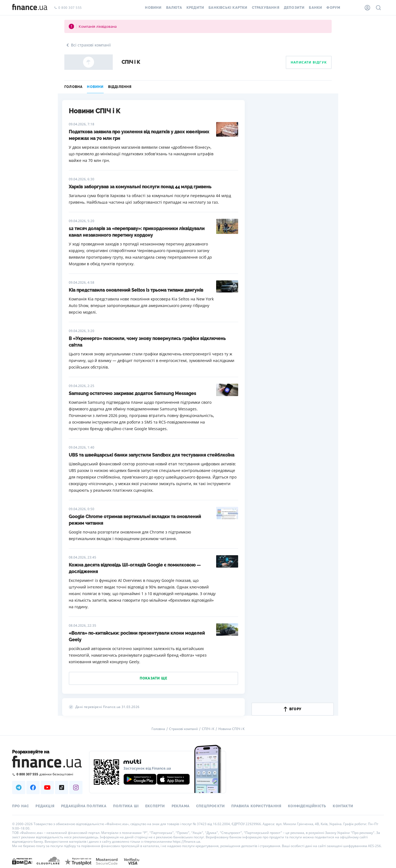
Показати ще (153, 678)
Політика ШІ (126, 806)
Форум (333, 8)
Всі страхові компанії (88, 45)
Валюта (174, 8)
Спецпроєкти (210, 806)
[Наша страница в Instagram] (76, 787)
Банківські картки (228, 8)
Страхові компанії (183, 729)
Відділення (120, 87)
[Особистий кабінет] (367, 8)
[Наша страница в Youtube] (47, 787)
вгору (293, 709)
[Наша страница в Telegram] (19, 787)
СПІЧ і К (208, 729)
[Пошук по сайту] (378, 8)
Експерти (155, 806)
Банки (315, 8)
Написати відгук (309, 62)
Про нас (20, 806)
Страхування (266, 8)
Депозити (294, 8)
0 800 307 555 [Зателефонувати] (68, 8)
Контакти (343, 806)
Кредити (195, 8)
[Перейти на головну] (30, 8)
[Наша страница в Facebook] (33, 787)
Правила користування (256, 806)
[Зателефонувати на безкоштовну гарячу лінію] (47, 774)
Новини (153, 8)
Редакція (45, 806)
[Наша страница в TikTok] (62, 787)
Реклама (181, 806)
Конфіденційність (307, 806)
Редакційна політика (84, 806)
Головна (73, 87)
